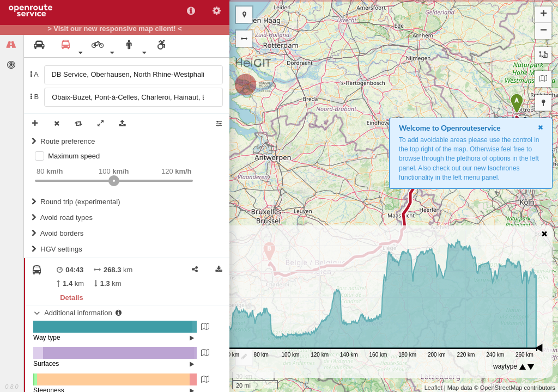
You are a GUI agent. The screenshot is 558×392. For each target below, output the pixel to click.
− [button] (544, 31)
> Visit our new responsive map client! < (115, 29)
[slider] (114, 181)
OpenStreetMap (501, 388)
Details (71, 298)
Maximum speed (74, 156)
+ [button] (544, 15)
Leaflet (433, 388)
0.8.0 (11, 387)
